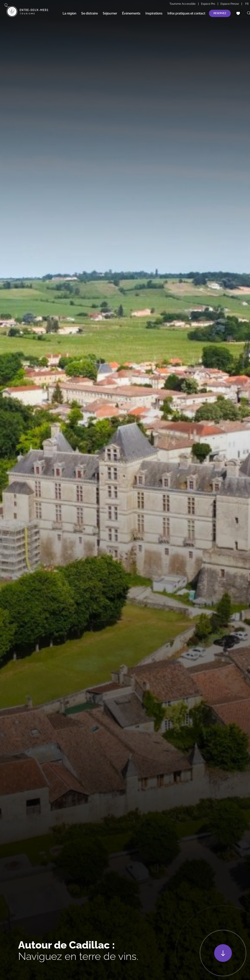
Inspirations (154, 13)
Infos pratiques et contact (186, 13)
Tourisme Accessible (183, 4)
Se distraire (89, 13)
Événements (131, 13)
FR (247, 4)
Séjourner (110, 13)
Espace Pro (208, 4)
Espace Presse (230, 4)
